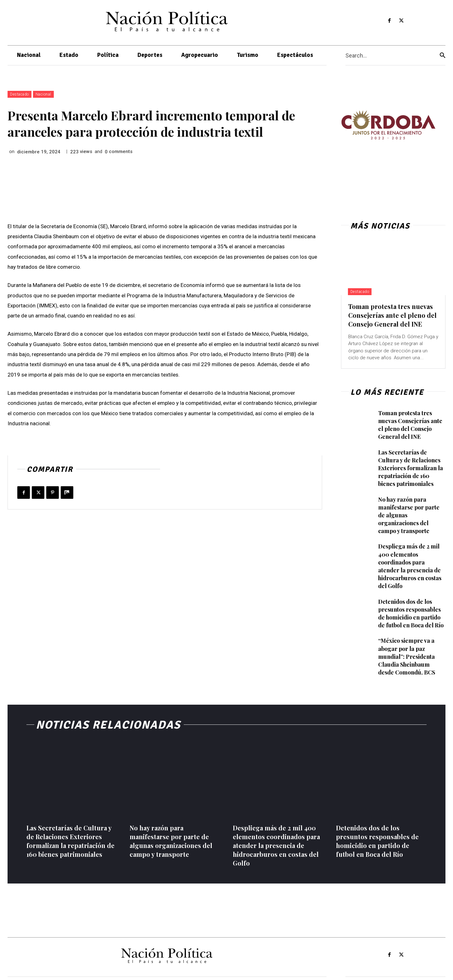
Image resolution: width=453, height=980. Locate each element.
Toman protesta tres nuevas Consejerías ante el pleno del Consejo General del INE (392, 315)
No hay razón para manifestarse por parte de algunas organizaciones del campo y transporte (171, 841)
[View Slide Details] (388, 125)
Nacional (43, 94)
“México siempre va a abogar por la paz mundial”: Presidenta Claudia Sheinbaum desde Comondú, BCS (407, 656)
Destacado (20, 94)
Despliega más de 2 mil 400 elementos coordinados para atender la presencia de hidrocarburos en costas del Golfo (410, 566)
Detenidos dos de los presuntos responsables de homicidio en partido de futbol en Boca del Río (411, 614)
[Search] (443, 55)
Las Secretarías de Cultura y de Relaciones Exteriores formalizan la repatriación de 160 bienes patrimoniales (411, 468)
